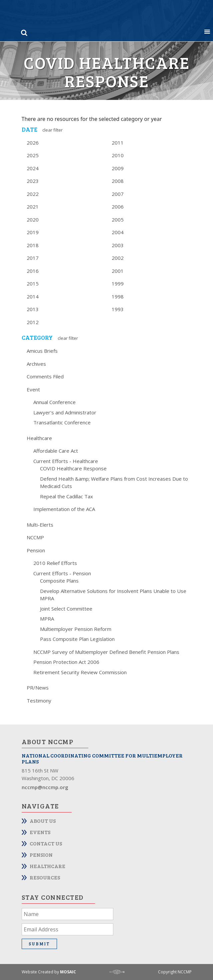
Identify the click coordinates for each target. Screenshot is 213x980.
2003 (118, 245)
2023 (33, 181)
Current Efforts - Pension (62, 573)
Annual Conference (54, 402)
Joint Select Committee (66, 609)
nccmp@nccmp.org (45, 787)
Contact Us (46, 843)
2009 (118, 168)
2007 (118, 194)
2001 (118, 271)
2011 (118, 143)
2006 (118, 207)
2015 (33, 283)
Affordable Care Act (56, 451)
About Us (43, 821)
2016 (33, 271)
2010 (118, 155)
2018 (33, 245)
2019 (33, 232)
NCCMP (35, 537)
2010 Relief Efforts (55, 563)
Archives (36, 364)
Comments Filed (45, 376)
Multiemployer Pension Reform (76, 629)
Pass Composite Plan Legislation (77, 639)
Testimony (39, 701)
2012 (33, 322)
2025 (33, 155)
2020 (33, 220)
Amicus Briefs (42, 351)
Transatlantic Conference (62, 422)
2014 (33, 296)
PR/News (38, 688)
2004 (118, 232)
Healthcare (39, 438)
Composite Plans (59, 581)
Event (33, 389)
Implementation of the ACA (64, 509)
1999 (118, 283)
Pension (36, 550)
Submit (39, 944)
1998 (118, 296)
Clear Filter (52, 130)
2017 (33, 258)
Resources (45, 877)
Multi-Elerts (40, 525)
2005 (118, 220)
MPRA (47, 619)
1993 (118, 309)
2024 (33, 168)
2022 (33, 194)
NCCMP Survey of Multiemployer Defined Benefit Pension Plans (106, 652)
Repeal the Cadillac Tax (66, 496)
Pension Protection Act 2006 (66, 662)
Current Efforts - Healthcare (66, 461)
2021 (33, 207)
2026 (33, 143)
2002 (118, 258)
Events (40, 832)
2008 (118, 181)
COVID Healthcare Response (73, 468)
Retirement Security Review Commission (80, 672)
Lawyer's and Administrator (65, 412)
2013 (33, 309)
